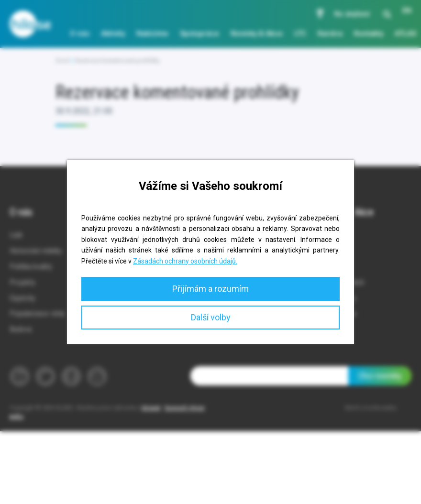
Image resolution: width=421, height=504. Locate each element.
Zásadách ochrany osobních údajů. (185, 261)
